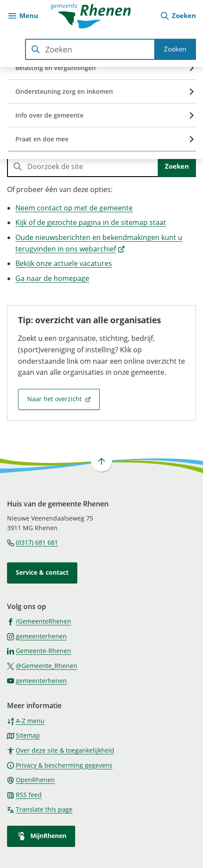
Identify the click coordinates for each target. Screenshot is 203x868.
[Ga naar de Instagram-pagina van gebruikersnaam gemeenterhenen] (37, 636)
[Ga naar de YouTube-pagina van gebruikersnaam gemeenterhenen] (37, 680)
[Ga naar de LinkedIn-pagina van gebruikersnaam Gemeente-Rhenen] (39, 650)
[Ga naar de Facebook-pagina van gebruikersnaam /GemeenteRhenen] (39, 621)
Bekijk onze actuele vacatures (64, 263)
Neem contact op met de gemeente (74, 208)
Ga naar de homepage (52, 278)
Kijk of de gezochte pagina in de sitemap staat (91, 222)
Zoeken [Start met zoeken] (175, 49)
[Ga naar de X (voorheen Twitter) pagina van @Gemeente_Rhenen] (42, 665)
